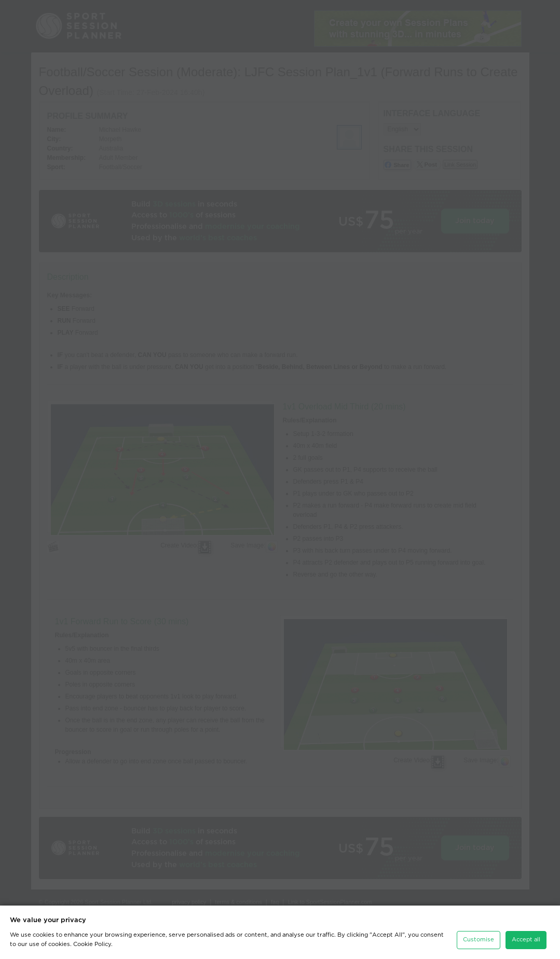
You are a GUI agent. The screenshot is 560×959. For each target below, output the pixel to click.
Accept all (526, 940)
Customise (479, 940)
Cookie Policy (92, 944)
